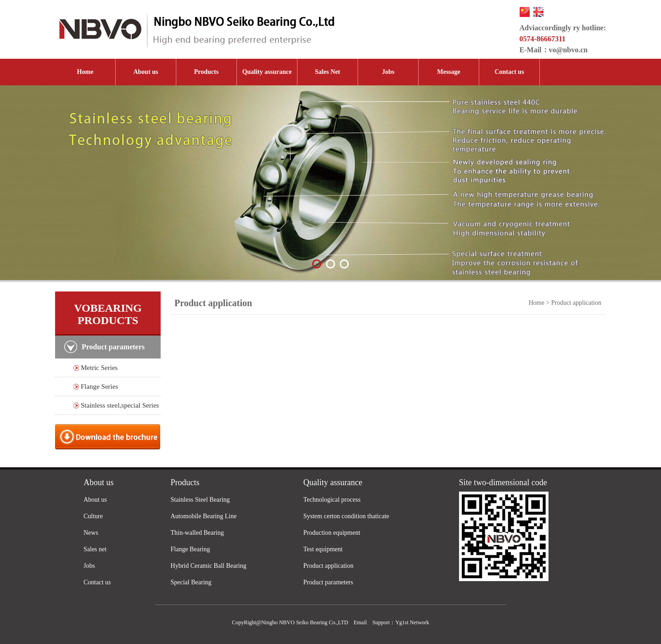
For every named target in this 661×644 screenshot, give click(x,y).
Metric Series (99, 368)
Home (85, 72)
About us (146, 72)
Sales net (95, 549)
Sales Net (328, 72)
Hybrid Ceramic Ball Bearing (209, 566)
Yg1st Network (412, 622)
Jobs (388, 72)
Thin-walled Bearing (197, 533)
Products (206, 72)
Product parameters (328, 582)
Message (449, 72)
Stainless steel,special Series (120, 405)
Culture (93, 516)
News (91, 533)
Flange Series (99, 386)
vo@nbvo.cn (569, 50)
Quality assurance (267, 72)
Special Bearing (191, 582)
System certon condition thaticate (346, 516)
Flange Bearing (190, 549)
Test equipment (323, 549)
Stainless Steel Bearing (200, 500)
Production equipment (332, 533)
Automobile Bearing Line (204, 516)
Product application (328, 566)
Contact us (509, 72)
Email (360, 622)
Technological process (332, 500)
